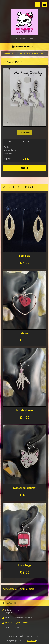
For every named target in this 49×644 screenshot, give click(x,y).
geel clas (25, 256)
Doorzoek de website (38, 5)
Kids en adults (22, 54)
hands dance (25, 410)
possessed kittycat (24, 488)
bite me (24, 333)
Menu (44, 5)
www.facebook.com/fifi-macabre (18, 589)
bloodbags (25, 565)
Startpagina (8, 54)
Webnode (31, 641)
